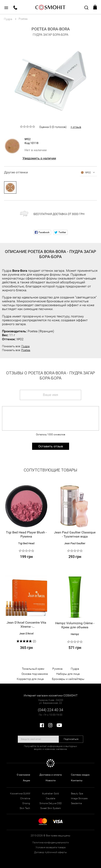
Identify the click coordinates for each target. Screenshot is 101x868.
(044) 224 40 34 (50, 710)
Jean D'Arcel (26, 634)
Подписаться (71, 739)
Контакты (77, 780)
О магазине (23, 775)
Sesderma (76, 803)
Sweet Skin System (51, 808)
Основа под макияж (35, 674)
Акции (26, 780)
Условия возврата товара (50, 847)
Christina (25, 798)
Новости (51, 780)
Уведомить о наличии (39, 158)
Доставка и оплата (51, 775)
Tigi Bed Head (26, 543)
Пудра (25, 346)
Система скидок (80, 775)
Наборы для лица (68, 674)
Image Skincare (79, 798)
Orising (26, 803)
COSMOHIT (50, 7)
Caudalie (50, 798)
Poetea (26, 350)
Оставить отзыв (51, 446)
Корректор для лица (30, 679)
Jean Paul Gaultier (75, 543)
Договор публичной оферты (50, 852)
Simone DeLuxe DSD (51, 803)
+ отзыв (76, 127)
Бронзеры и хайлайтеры (68, 679)
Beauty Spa (77, 794)
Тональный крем (33, 669)
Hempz (75, 634)
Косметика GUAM (20, 794)
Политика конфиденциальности (51, 843)
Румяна (57, 669)
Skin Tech (25, 808)
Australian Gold (50, 794)
